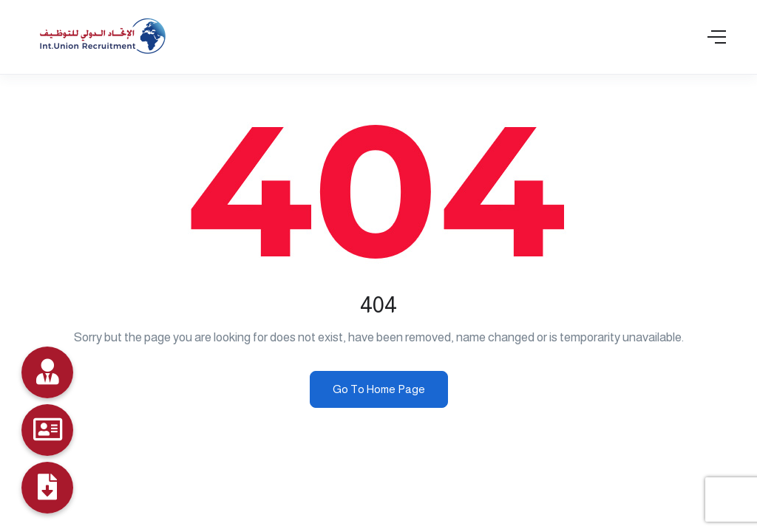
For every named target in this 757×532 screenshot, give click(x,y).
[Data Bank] (47, 372)
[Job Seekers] (47, 430)
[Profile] (47, 488)
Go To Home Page (379, 389)
